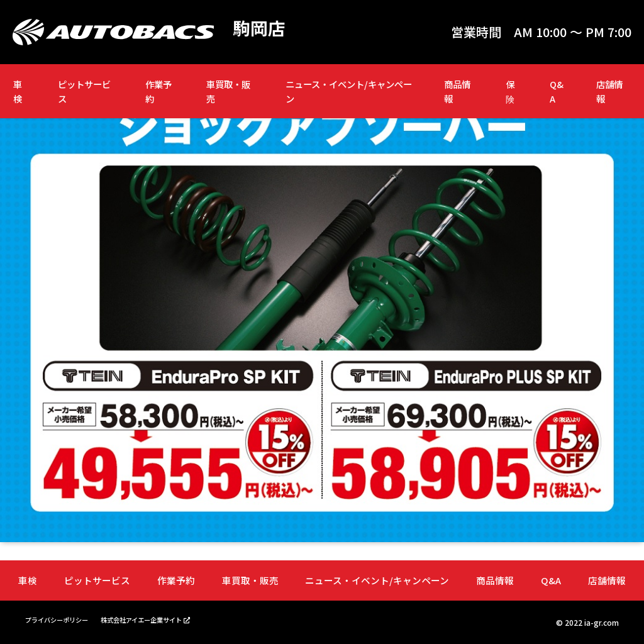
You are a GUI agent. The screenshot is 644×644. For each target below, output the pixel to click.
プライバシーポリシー (63, 619)
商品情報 (457, 91)
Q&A (557, 91)
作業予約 (158, 91)
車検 (18, 91)
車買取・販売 (228, 91)
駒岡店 (261, 29)
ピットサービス (84, 91)
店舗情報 (609, 91)
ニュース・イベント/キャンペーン (349, 91)
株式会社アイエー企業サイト (162, 619)
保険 (510, 91)
